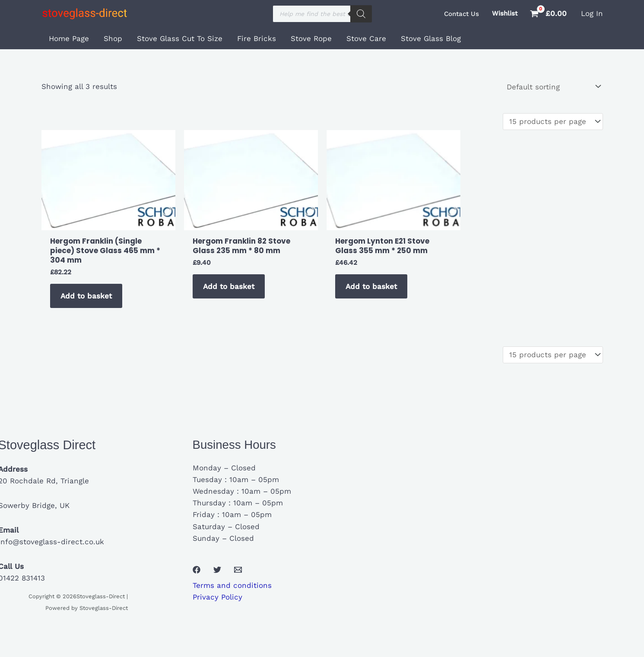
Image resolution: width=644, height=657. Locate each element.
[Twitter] (217, 570)
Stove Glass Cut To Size (180, 38)
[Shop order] (553, 87)
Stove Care (366, 38)
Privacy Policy (217, 597)
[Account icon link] (592, 14)
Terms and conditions (232, 585)
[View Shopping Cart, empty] (549, 14)
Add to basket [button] (86, 296)
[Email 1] (238, 570)
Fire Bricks (257, 38)
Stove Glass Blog (431, 38)
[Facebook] (197, 570)
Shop (113, 38)
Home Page (69, 38)
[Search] (361, 14)
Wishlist (505, 13)
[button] (462, 14)
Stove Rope (311, 38)
